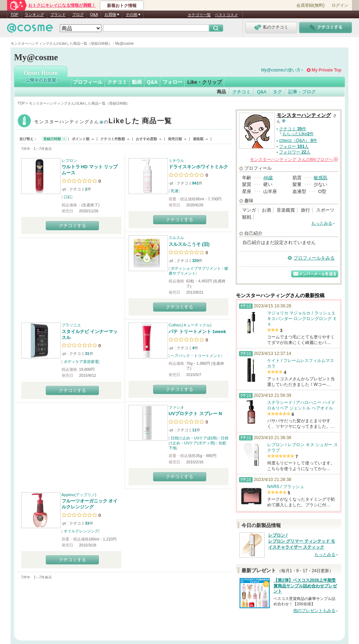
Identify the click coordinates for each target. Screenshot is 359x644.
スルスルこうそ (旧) (189, 244)
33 (87, 523)
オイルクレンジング (81, 531)
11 (194, 430)
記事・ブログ (302, 92)
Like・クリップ (204, 82)
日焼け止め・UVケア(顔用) (194, 438)
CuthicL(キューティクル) (190, 325)
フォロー (172, 82)
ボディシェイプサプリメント (196, 268)
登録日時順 (52, 139)
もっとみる (322, 223)
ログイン (340, 5)
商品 (221, 92)
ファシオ (176, 407)
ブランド (58, 14)
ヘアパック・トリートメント (196, 356)
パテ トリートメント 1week (197, 332)
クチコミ (117, 82)
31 (87, 354)
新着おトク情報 (122, 6)
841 (195, 183)
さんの (294, 160)
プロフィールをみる (314, 258)
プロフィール (88, 82)
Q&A (94, 14)
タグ (277, 92)
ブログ (78, 14)
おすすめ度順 (146, 139)
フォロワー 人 (295, 152)
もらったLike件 (298, 134)
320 (195, 261)
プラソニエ (71, 325)
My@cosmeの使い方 (281, 70)
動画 (137, 82)
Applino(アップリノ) (79, 495)
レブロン (69, 161)
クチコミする (73, 226)
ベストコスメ (226, 15)
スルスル (176, 238)
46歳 (268, 178)
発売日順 (175, 139)
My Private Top (327, 70)
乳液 (175, 191)
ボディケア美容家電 (81, 362)
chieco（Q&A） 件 (298, 140)
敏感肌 (320, 178)
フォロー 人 (294, 146)
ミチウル (176, 161)
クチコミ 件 (293, 129)
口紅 (68, 197)
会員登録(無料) (310, 5)
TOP (14, 14)
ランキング (34, 14)
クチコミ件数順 (113, 139)
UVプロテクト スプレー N (195, 414)
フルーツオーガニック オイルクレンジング (90, 504)
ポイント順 (81, 139)
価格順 (198, 139)
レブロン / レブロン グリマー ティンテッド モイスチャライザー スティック (302, 541)
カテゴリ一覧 (199, 15)
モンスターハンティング (103, 122)
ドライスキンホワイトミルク (198, 167)
